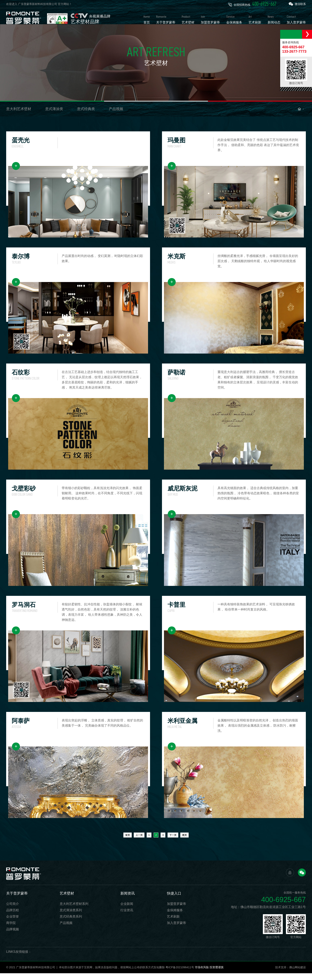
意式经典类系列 (71, 923)
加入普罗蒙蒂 (176, 930)
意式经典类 (86, 115)
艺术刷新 (173, 923)
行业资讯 (127, 917)
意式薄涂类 (54, 115)
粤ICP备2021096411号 (180, 974)
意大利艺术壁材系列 (74, 911)
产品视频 (116, 115)
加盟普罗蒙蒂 (176, 911)
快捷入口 (174, 900)
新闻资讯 (128, 900)
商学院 (11, 930)
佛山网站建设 (297, 974)
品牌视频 (13, 936)
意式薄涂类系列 (71, 917)
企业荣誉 (13, 923)
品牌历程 (13, 917)
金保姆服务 (175, 917)
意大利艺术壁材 (19, 115)
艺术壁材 (67, 900)
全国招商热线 (252, 4)
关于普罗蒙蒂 (17, 900)
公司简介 (13, 911)
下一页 (173, 842)
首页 (128, 842)
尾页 (184, 842)
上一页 (139, 842)
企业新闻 (127, 911)
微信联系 (297, 4)
